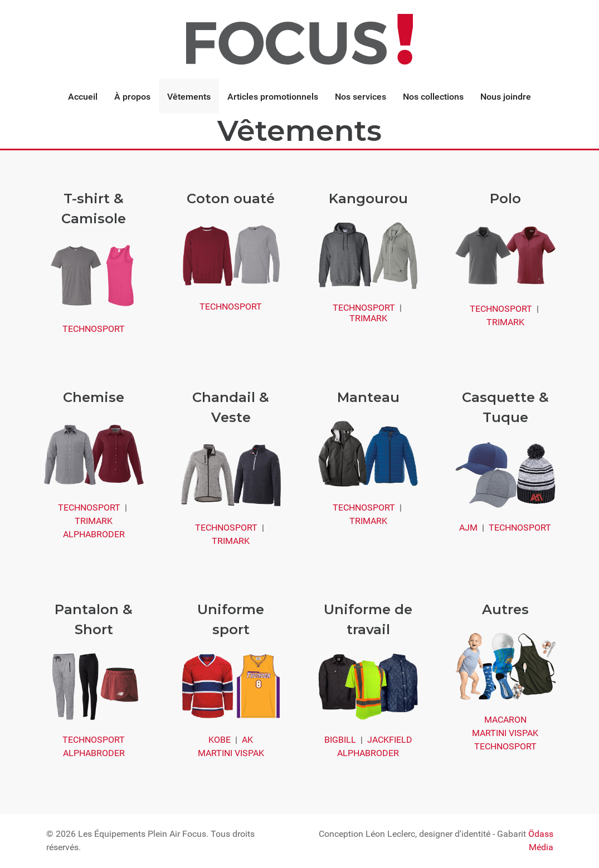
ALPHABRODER (94, 534)
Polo (505, 198)
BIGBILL (340, 740)
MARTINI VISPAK (231, 753)
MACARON (505, 720)
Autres (505, 609)
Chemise (94, 397)
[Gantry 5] (299, 39)
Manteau (368, 397)
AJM (468, 528)
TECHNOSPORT (94, 329)
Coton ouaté (231, 198)
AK (247, 740)
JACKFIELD (390, 740)
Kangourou (368, 198)
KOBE (220, 740)
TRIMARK (368, 318)
